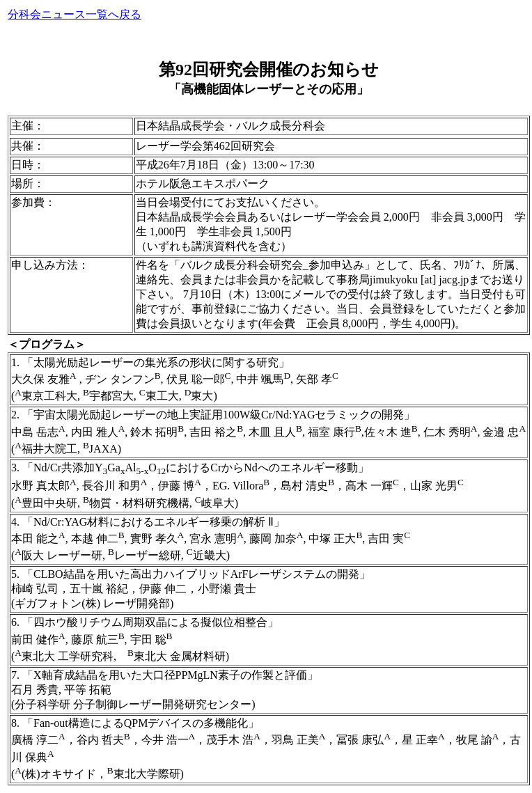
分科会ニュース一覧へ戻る (75, 14)
